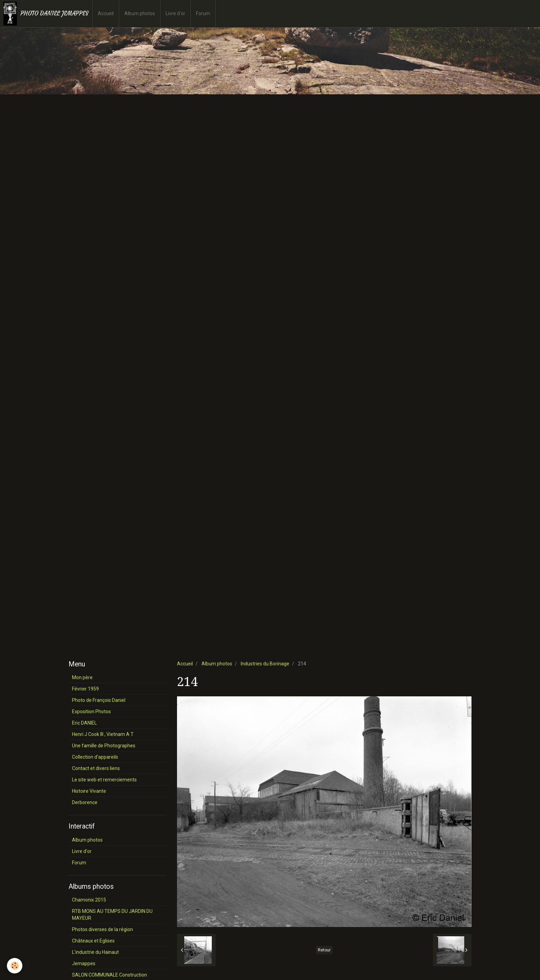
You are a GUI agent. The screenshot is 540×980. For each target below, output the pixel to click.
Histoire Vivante (89, 791)
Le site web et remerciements (104, 780)
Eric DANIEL (84, 723)
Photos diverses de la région (102, 929)
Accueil (106, 13)
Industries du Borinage (265, 664)
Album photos (140, 13)
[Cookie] (15, 966)
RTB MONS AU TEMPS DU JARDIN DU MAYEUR (112, 915)
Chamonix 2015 (89, 900)
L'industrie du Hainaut (95, 952)
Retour (324, 950)
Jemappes (84, 963)
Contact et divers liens (96, 768)
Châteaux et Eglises (93, 941)
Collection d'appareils (95, 757)
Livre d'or (175, 13)
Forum (203, 13)
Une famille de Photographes (104, 746)
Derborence (85, 802)
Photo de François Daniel (99, 700)
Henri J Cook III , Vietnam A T (103, 734)
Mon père (82, 677)
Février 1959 (85, 689)
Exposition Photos (91, 712)
